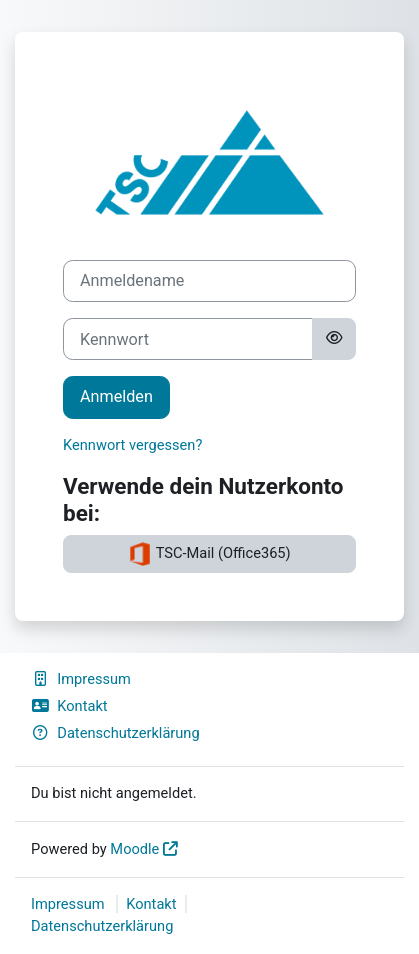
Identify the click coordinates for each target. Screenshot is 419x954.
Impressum (81, 679)
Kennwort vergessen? (132, 445)
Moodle (134, 849)
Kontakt (69, 706)
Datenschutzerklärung (115, 733)
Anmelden (116, 396)
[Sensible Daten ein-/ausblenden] (334, 339)
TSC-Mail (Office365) (209, 554)
